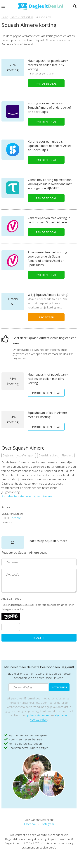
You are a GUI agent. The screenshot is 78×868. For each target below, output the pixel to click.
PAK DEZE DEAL (46, 83)
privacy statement (39, 715)
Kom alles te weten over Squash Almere (27, 496)
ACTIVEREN (59, 687)
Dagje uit (8, 455)
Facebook (30, 824)
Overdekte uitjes (48, 455)
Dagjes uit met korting (21, 17)
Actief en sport (26, 455)
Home (5, 17)
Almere (16, 518)
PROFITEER (46, 317)
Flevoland (68, 455)
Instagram (48, 824)
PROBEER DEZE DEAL (46, 393)
